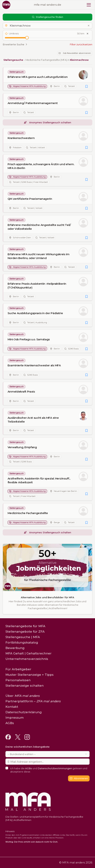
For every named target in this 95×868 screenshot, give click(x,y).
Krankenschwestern (21, 138)
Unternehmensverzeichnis (27, 659)
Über (22, 696)
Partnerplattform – (33, 701)
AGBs (29, 768)
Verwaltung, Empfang (22, 447)
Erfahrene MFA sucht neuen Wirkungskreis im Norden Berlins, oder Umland (39, 256)
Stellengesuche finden (48, 17)
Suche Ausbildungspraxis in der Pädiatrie (35, 313)
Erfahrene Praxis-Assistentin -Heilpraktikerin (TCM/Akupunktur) (37, 286)
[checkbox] (7, 768)
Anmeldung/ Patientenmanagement (33, 103)
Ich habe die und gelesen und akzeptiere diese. (49, 770)
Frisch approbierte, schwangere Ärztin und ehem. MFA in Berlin (41, 166)
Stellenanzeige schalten (25, 686)
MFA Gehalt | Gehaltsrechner (28, 653)
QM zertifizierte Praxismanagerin (30, 199)
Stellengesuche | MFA (23, 637)
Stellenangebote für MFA (25, 626)
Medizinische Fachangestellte (28, 513)
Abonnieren (79, 778)
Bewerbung (15, 648)
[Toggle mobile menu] (89, 5)
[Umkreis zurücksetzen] (88, 34)
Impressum (15, 718)
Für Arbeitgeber (18, 669)
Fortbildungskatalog (22, 642)
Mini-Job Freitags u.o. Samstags (29, 339)
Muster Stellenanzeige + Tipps (29, 675)
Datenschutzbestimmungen (55, 768)
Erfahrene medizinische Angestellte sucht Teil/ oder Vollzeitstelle (39, 227)
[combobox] (47, 754)
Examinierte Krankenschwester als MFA (34, 366)
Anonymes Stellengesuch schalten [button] (47, 122)
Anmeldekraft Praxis (21, 392)
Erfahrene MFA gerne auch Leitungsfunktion (38, 77)
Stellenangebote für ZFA (25, 632)
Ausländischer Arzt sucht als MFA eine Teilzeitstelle (33, 420)
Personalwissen (18, 680)
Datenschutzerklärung (24, 712)
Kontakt (12, 707)
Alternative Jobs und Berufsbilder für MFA (47, 597)
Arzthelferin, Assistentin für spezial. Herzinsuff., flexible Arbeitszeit (39, 480)
